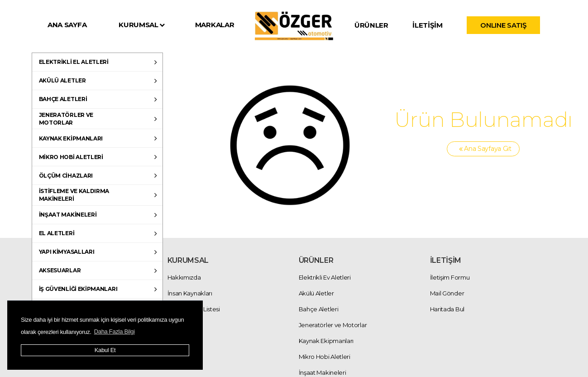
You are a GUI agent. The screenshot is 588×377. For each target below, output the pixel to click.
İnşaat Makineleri (323, 372)
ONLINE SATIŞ (503, 25)
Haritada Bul (447, 309)
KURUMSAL (141, 25)
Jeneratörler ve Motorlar (333, 325)
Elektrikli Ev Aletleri (325, 277)
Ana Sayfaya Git (483, 149)
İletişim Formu (450, 277)
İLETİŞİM (428, 25)
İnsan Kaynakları (190, 293)
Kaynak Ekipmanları (326, 341)
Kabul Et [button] (105, 350)
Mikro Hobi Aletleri (325, 357)
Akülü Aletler (316, 293)
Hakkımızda (184, 277)
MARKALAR (215, 25)
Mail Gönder (447, 293)
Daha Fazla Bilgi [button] (115, 331)
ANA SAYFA (67, 25)
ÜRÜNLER (371, 25)
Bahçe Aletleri (319, 309)
